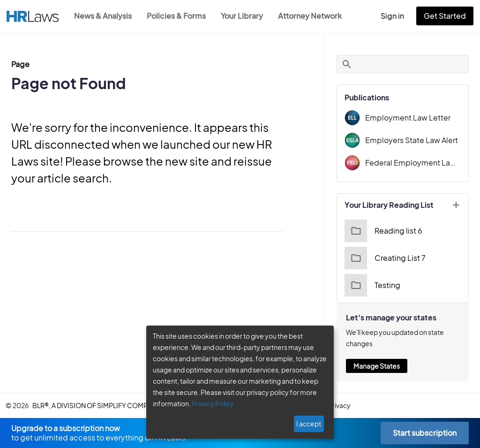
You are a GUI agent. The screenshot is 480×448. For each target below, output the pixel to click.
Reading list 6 (389, 231)
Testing (378, 285)
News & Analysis (104, 16)
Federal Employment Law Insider (416, 163)
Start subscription (424, 433)
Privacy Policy (209, 403)
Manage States (383, 366)
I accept (310, 424)
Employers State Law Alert (416, 140)
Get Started (447, 16)
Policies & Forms (179, 16)
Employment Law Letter (411, 118)
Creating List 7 (390, 258)
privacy (348, 405)
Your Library (247, 16)
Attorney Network (315, 16)
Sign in (396, 16)
